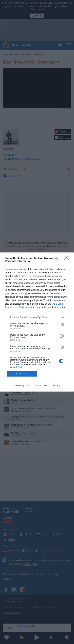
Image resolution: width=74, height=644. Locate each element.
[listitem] (37, 317)
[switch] (61, 325)
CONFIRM (22, 374)
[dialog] (37, 322)
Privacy (56, 385)
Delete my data (22, 385)
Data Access (41, 385)
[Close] (68, 259)
